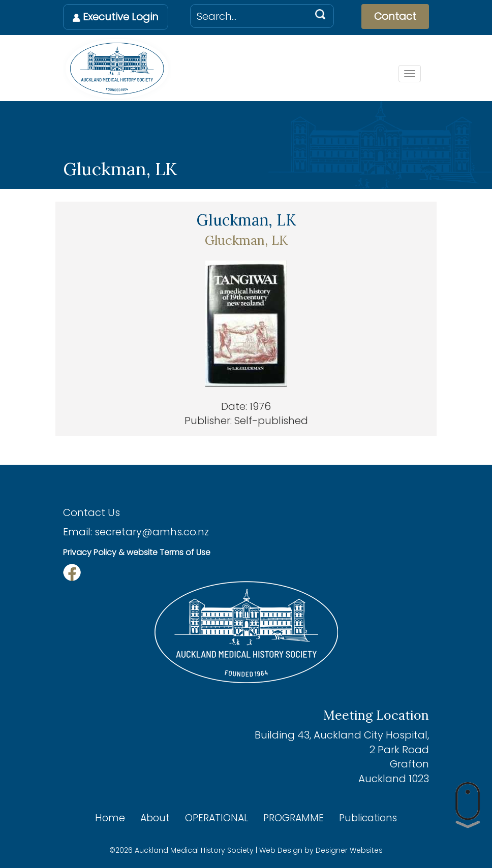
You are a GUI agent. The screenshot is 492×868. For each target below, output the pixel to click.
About (155, 818)
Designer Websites (349, 850)
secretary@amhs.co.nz (152, 532)
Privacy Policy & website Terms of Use (137, 552)
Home (110, 818)
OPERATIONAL (217, 818)
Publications (368, 818)
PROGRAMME (294, 818)
